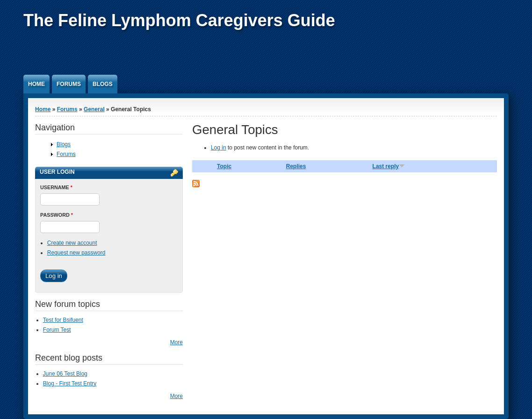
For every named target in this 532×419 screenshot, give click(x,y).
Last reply (389, 166)
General (94, 109)
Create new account (72, 243)
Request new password (76, 253)
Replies (296, 166)
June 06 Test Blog (65, 374)
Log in (219, 148)
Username (56, 187)
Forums (69, 84)
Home (36, 84)
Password (57, 215)
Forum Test (57, 330)
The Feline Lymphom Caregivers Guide (179, 20)
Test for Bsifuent (63, 320)
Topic (224, 166)
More (176, 342)
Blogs (103, 84)
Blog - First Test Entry (70, 383)
